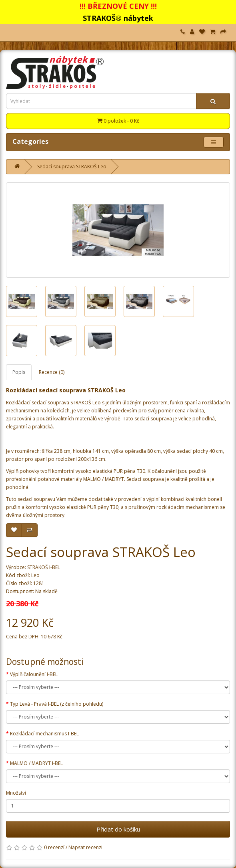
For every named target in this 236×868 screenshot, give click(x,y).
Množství (16, 793)
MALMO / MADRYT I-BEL (36, 763)
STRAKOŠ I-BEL (44, 567)
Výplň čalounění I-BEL (34, 674)
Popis (19, 372)
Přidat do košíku (118, 829)
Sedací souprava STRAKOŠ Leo (72, 167)
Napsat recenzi (85, 847)
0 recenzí (54, 847)
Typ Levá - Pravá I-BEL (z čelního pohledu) (57, 704)
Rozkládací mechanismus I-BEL (44, 734)
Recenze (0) (52, 372)
